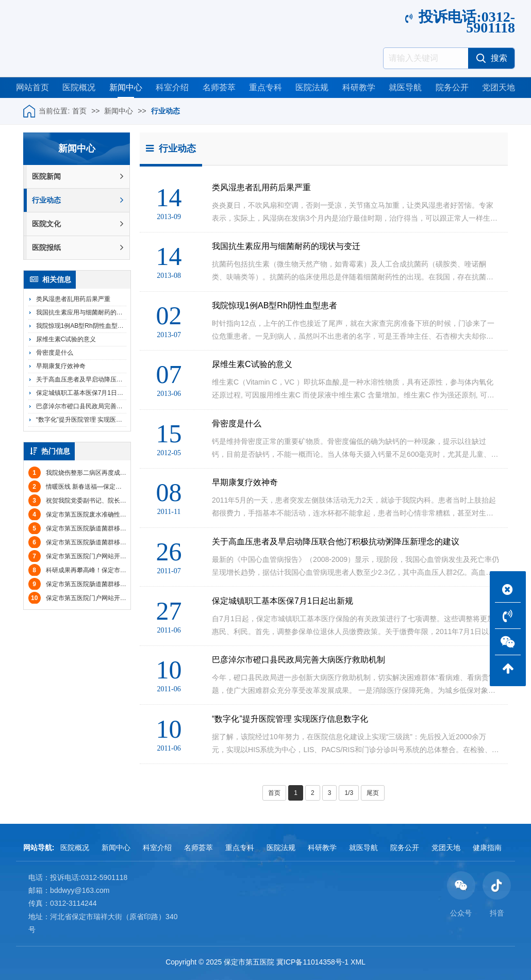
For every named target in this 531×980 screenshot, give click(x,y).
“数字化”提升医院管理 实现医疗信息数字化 (95, 420)
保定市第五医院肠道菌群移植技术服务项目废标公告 (108, 542)
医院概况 (79, 87)
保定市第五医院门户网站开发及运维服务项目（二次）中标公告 (124, 556)
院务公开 (452, 87)
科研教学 (359, 87)
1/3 (349, 793)
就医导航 (405, 87)
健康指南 (487, 848)
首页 (79, 111)
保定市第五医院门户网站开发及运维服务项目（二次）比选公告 (124, 598)
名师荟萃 (219, 87)
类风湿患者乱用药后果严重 (73, 299)
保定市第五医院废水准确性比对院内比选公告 (99, 514)
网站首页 (32, 87)
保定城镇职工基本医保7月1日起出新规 (89, 393)
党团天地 (499, 87)
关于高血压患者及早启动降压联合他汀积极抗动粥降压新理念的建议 (129, 379)
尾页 (373, 793)
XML (358, 962)
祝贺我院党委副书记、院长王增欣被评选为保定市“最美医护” (120, 501)
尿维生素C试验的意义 (66, 339)
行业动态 (165, 111)
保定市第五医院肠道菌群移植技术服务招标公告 (102, 584)
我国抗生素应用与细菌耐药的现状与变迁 (92, 312)
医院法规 (312, 87)
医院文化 (78, 224)
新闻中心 (126, 87)
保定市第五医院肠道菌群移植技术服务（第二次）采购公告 (118, 528)
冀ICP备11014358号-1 (312, 962)
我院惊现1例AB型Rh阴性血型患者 (83, 326)
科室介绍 (172, 87)
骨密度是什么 (55, 353)
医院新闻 (78, 177)
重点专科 (265, 87)
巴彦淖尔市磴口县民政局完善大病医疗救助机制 (101, 406)
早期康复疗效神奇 (61, 366)
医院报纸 (78, 248)
